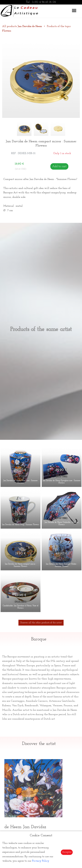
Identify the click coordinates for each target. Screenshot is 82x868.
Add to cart (59, 166)
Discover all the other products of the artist (41, 623)
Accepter (67, 852)
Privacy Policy (41, 861)
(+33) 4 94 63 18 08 (44, 2)
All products (22, 26)
